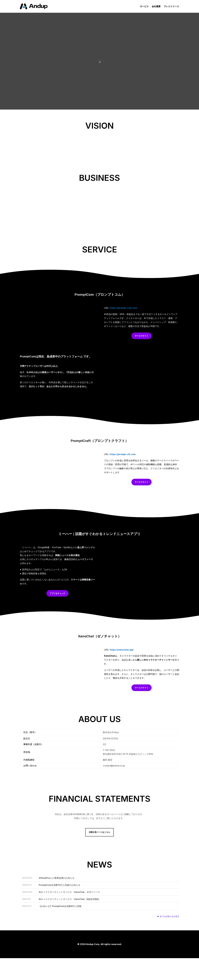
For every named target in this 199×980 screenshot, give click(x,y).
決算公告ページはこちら (99, 832)
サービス (144, 6)
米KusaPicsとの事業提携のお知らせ (57, 878)
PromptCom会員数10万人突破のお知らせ (59, 885)
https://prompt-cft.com (123, 454)
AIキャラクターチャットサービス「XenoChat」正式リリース (69, 892)
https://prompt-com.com (123, 308)
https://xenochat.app (122, 650)
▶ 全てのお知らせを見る (168, 916)
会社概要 (156, 6)
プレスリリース (171, 6)
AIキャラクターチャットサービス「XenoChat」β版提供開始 (69, 899)
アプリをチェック (57, 593)
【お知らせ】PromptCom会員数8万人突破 (60, 906)
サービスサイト (142, 336)
